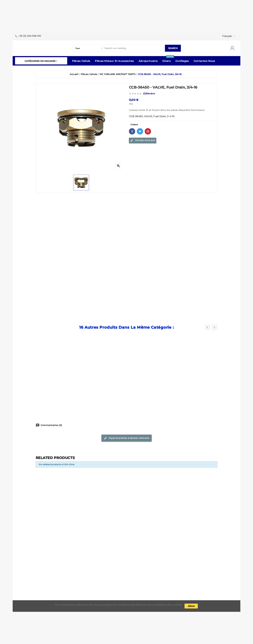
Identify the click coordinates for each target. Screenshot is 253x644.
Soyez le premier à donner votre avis (126, 438)
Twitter (140, 131)
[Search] (134, 48)
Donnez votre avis (143, 140)
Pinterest (148, 131)
